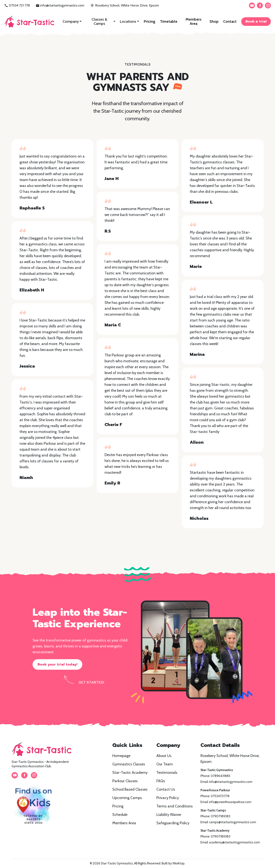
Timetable (169, 21)
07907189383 (221, 816)
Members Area (194, 21)
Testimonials (167, 773)
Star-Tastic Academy (130, 773)
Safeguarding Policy (173, 823)
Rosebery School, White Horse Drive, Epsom (124, 5)
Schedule (120, 815)
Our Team (165, 764)
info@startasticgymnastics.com (60, 5)
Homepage (121, 756)
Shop (214, 21)
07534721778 (220, 796)
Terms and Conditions (175, 806)
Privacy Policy (168, 798)
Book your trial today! (57, 664)
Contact (230, 21)
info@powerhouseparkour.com (230, 802)
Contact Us (166, 789)
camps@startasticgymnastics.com (233, 822)
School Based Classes (130, 789)
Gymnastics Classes (129, 764)
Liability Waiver (169, 815)
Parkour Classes (125, 781)
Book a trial (256, 21)
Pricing (150, 21)
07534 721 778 (17, 5)
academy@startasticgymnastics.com (234, 842)
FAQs (161, 781)
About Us (164, 756)
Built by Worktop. (173, 863)
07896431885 (221, 776)
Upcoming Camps (127, 798)
